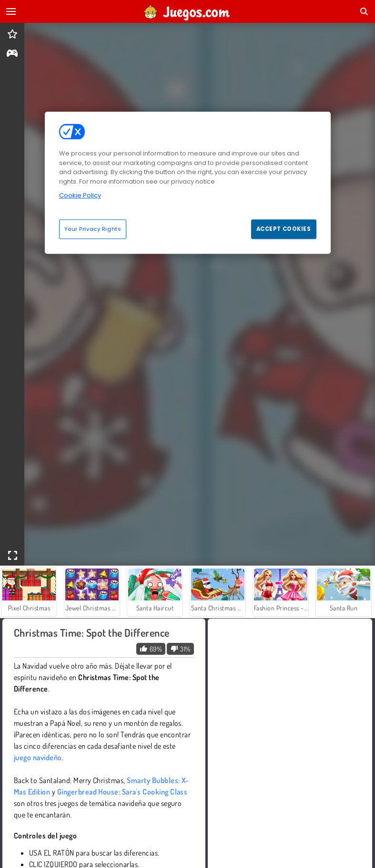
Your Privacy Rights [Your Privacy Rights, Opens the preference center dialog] (93, 229)
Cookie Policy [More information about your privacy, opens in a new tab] (80, 195)
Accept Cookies (284, 229)
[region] (188, 183)
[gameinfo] (12, 54)
